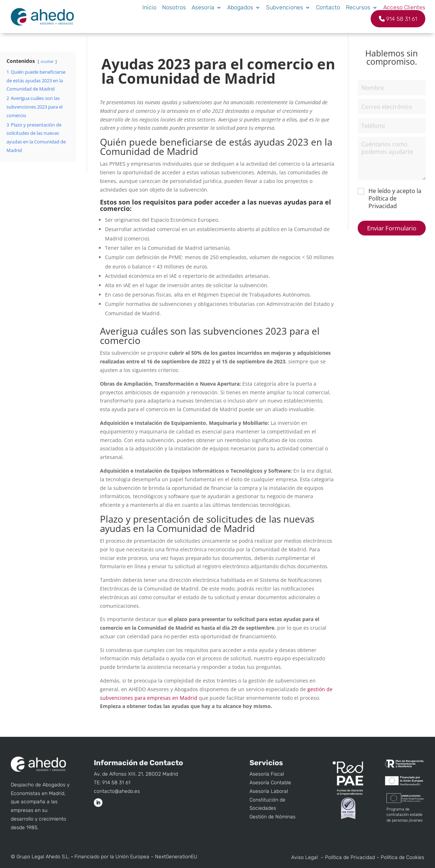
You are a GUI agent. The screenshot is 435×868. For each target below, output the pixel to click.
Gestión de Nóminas (273, 817)
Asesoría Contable (270, 783)
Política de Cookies (402, 857)
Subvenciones (285, 8)
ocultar (47, 61)
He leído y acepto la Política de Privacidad (395, 198)
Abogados (240, 8)
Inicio (149, 8)
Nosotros (174, 8)
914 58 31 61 (398, 19)
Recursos (358, 8)
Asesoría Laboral (269, 791)
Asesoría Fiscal (267, 774)
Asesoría (203, 8)
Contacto (328, 8)
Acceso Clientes (404, 8)
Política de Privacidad (350, 857)
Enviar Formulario (392, 228)
